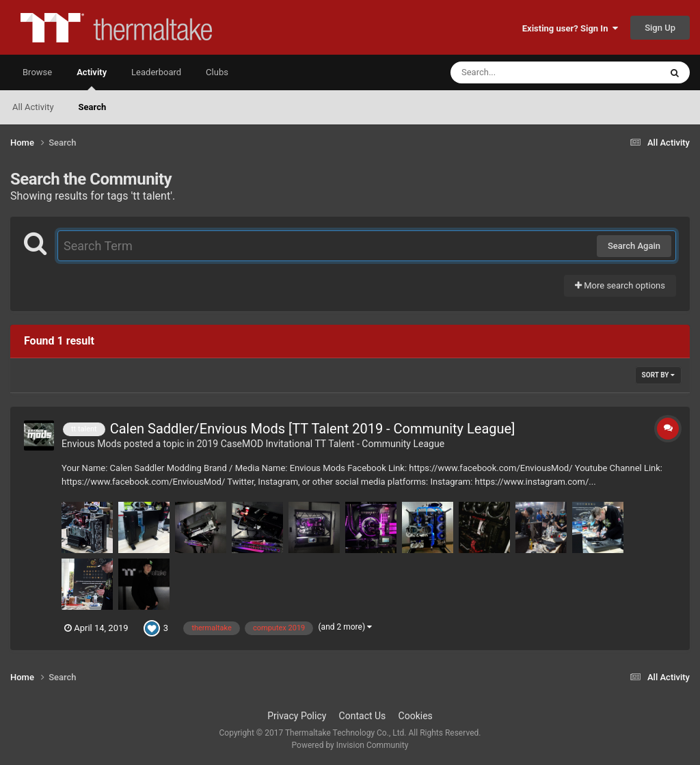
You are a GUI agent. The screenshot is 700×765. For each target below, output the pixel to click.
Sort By (658, 375)
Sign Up (660, 28)
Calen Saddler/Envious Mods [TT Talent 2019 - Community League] (313, 429)
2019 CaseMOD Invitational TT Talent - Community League (321, 444)
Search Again (634, 246)
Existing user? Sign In (570, 28)
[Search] (521, 72)
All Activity (33, 107)
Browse (37, 72)
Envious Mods (92, 444)
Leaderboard (156, 72)
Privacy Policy (297, 716)
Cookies (416, 716)
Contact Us (363, 716)
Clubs (217, 72)
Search (93, 107)
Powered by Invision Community (350, 745)
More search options (620, 285)
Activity (92, 79)
